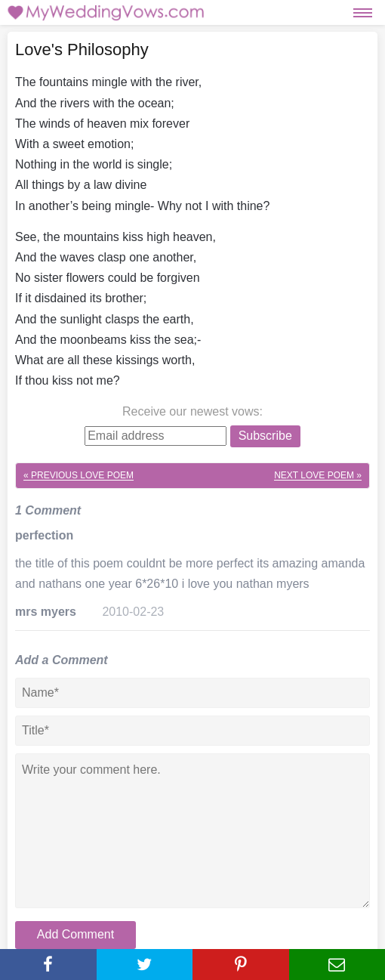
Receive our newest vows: (192, 411)
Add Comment (75, 934)
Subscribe (265, 436)
